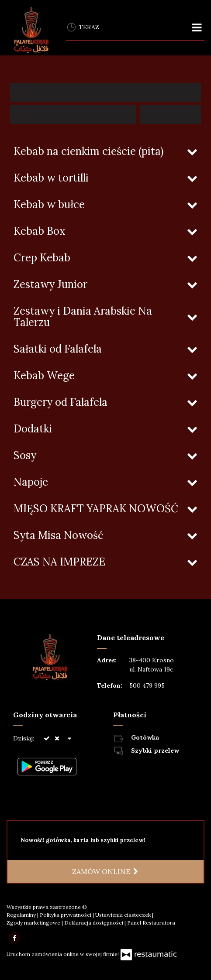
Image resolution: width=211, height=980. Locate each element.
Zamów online (105, 871)
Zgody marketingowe (34, 923)
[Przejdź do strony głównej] (30, 31)
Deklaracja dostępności (94, 923)
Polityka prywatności (66, 915)
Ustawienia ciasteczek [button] (124, 915)
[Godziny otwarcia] (69, 738)
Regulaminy (22, 915)
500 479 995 (147, 685)
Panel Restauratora (151, 923)
